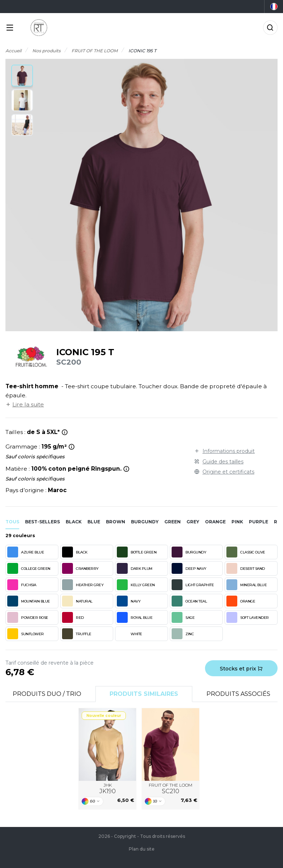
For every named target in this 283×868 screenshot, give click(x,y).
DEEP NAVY (189, 568)
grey (193, 522)
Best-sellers (42, 522)
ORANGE (241, 601)
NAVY (129, 601)
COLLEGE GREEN (29, 568)
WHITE (130, 634)
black (74, 522)
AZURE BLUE (26, 552)
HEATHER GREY (83, 585)
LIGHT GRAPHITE (193, 585)
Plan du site (142, 849)
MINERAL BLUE (247, 585)
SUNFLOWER (26, 634)
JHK (108, 789)
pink (237, 522)
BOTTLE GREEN (137, 552)
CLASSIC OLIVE (246, 552)
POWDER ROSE (28, 617)
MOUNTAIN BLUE (29, 601)
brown (116, 522)
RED (73, 617)
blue (94, 522)
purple (259, 522)
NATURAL (77, 601)
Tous (12, 522)
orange (215, 522)
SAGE (183, 617)
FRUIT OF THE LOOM (171, 789)
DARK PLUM (135, 568)
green (173, 522)
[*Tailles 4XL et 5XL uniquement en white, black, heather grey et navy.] (65, 432)
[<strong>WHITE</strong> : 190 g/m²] (72, 447)
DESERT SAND (246, 568)
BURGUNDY (189, 552)
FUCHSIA (22, 585)
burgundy (145, 522)
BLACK (75, 552)
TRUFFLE (77, 634)
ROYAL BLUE (135, 617)
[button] (22, 76)
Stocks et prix (241, 669)
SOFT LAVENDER (248, 617)
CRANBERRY (80, 568)
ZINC (183, 634)
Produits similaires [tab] (144, 694)
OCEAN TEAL (189, 601)
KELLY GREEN (136, 585)
